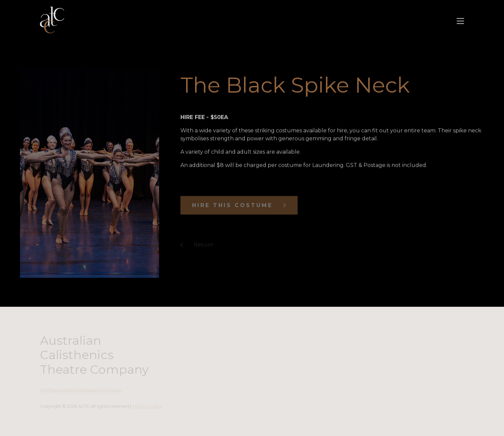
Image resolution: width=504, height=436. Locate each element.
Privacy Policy (147, 406)
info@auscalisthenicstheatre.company (81, 390)
